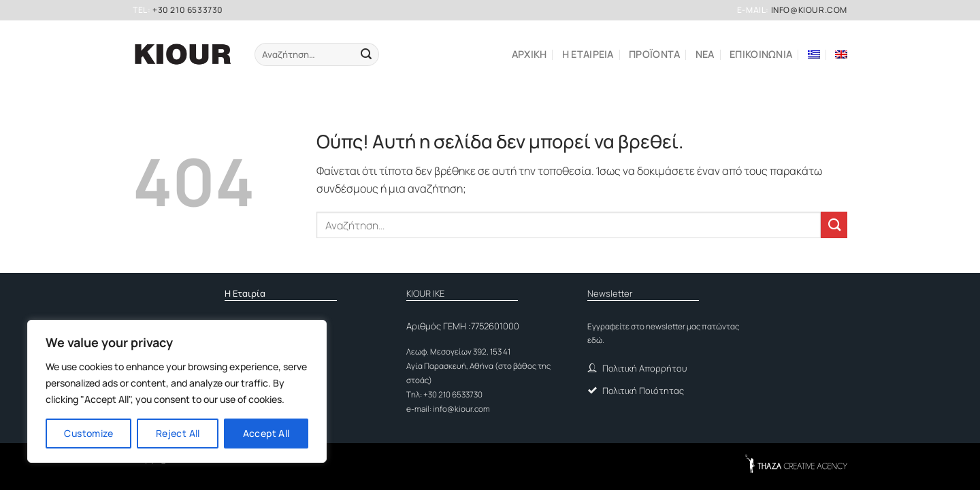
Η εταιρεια (588, 54)
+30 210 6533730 (188, 10)
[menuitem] (814, 54)
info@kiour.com (809, 10)
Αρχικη (529, 54)
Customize (88, 433)
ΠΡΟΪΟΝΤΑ (654, 54)
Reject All (178, 433)
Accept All (266, 433)
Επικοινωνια (761, 54)
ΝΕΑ (705, 54)
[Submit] (366, 54)
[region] (177, 391)
